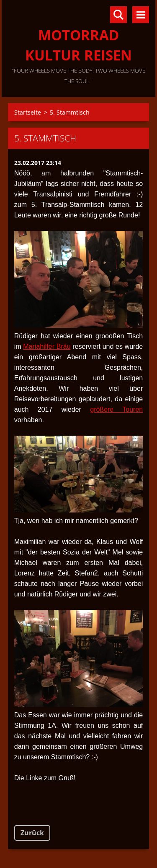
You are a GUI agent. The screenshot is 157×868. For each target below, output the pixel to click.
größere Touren (116, 409)
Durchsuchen (118, 15)
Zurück (32, 833)
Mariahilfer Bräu (47, 346)
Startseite (28, 112)
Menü (141, 15)
